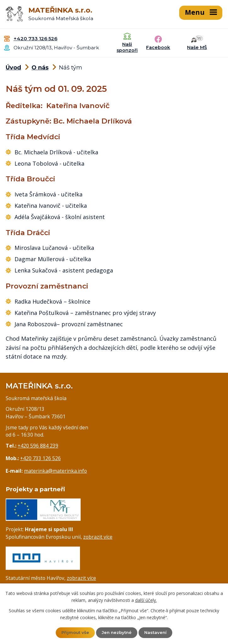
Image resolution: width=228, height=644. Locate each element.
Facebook (158, 47)
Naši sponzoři (127, 47)
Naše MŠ (197, 47)
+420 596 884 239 (38, 445)
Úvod (13, 67)
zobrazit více (98, 536)
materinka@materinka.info (55, 470)
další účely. (146, 600)
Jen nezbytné (117, 632)
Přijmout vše (74, 632)
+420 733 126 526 (35, 38)
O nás (40, 67)
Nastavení (157, 632)
